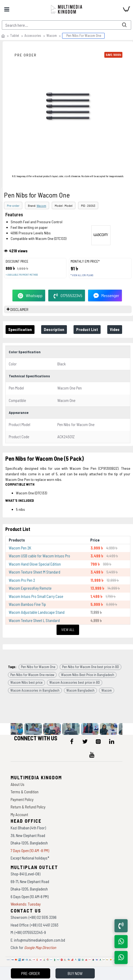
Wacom (52, 35)
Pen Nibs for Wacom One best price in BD (91, 667)
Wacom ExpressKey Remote (30, 588)
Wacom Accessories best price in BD (75, 682)
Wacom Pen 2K (20, 548)
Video (115, 329)
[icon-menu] (72, 741)
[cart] (126, 9)
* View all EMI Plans (82, 275)
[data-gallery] (17, 729)
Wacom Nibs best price (26, 682)
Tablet (15, 35)
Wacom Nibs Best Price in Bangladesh (88, 675)
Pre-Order (31, 973)
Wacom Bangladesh (80, 690)
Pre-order (13, 205)
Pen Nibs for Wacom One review (32, 675)
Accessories (33, 35)
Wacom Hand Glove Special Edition (35, 564)
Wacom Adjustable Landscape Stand (37, 612)
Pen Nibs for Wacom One (38, 667)
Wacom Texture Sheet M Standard (35, 572)
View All (68, 630)
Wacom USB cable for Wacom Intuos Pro (39, 556)
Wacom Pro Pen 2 (22, 580)
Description (54, 329)
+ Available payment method (22, 275)
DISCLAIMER (19, 309)
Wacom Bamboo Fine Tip (27, 604)
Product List (87, 329)
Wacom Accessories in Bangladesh (35, 690)
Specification (20, 329)
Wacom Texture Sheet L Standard (34, 620)
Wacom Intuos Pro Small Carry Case (36, 596)
